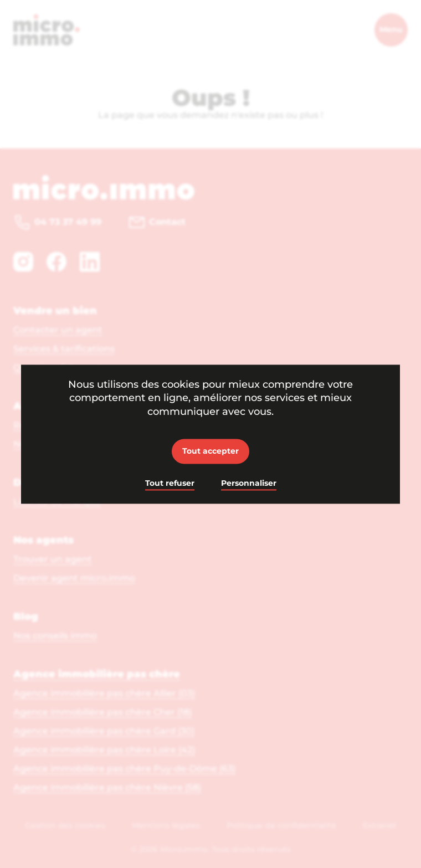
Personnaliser (249, 484)
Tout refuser (170, 484)
